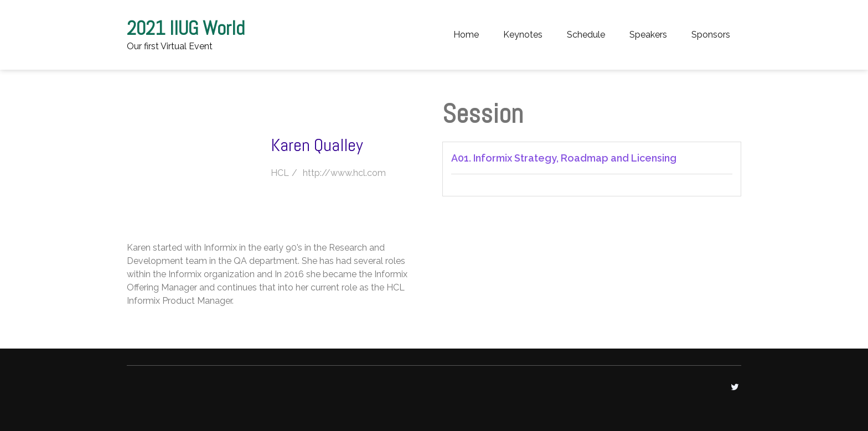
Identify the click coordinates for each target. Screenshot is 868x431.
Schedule (586, 35)
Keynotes (523, 35)
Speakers (648, 35)
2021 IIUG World (186, 28)
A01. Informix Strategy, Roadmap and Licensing (564, 158)
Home (466, 35)
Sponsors (711, 35)
